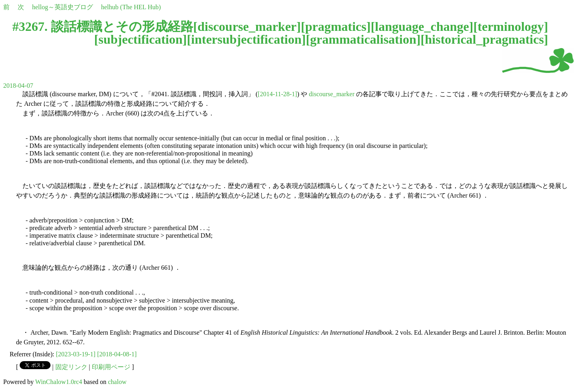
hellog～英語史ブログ (63, 7)
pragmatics (336, 26)
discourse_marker (247, 26)
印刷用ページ (111, 367)
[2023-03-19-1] (76, 354)
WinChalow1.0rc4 (59, 382)
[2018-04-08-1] (117, 354)
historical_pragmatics (485, 39)
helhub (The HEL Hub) (131, 7)
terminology (511, 26)
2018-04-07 (18, 86)
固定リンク (71, 367)
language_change (422, 26)
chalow (117, 382)
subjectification (140, 39)
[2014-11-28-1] (277, 94)
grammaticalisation (363, 39)
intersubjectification (247, 39)
